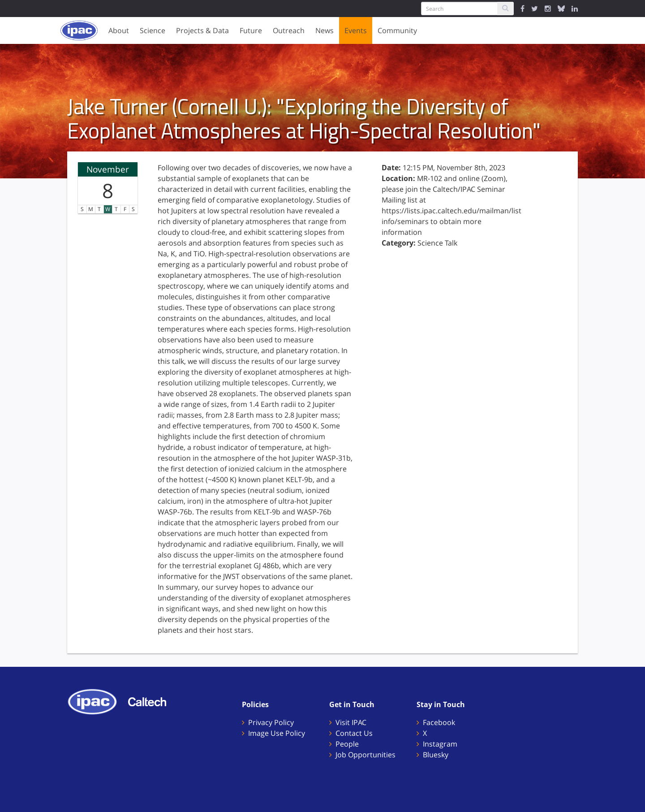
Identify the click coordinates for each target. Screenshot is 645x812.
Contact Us (354, 733)
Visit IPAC (351, 722)
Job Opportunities (365, 755)
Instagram (440, 744)
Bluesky (436, 755)
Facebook (439, 722)
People (347, 744)
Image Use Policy (277, 733)
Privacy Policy (271, 722)
